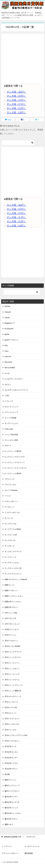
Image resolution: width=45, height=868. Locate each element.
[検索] (18, 143)
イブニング (9, 401)
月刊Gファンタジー (12, 629)
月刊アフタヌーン (11, 641)
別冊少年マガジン (11, 607)
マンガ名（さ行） (16, 100)
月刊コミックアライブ (13, 652)
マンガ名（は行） (16, 112)
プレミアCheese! (11, 490)
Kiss (6, 345)
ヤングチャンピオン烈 (13, 568)
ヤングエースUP (11, 535)
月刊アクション (10, 635)
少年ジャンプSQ (11, 613)
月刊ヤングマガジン (12, 741)
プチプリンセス (10, 485)
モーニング (9, 518)
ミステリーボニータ (12, 512)
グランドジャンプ (11, 412)
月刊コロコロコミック (13, 696)
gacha (7, 334)
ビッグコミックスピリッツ (15, 462)
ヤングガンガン (10, 540)
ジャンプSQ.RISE (11, 435)
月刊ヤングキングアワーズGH (16, 735)
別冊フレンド (10, 585)
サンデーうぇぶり (11, 423)
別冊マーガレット (11, 590)
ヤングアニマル (10, 524)
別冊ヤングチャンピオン (14, 596)
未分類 (7, 774)
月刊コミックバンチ (12, 674)
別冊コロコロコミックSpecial (16, 579)
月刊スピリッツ (10, 713)
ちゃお (7, 373)
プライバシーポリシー (10, 853)
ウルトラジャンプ (11, 407)
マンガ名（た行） (16, 104)
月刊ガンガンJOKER (12, 646)
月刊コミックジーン (12, 663)
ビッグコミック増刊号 (13, 473)
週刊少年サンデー (11, 797)
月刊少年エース (10, 746)
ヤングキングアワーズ (13, 552)
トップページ (7, 846)
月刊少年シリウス (11, 763)
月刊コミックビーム (12, 680)
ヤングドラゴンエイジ (13, 574)
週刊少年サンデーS (12, 802)
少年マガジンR (10, 618)
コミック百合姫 (10, 418)
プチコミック (10, 479)
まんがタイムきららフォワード (16, 390)
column (7, 318)
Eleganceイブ (10, 323)
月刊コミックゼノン (12, 669)
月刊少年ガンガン (11, 752)
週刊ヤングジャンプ (12, 786)
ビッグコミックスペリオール (15, 468)
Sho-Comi (8, 362)
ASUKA (7, 306)
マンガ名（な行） (16, 108)
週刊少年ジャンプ (11, 808)
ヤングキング (10, 546)
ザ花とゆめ (9, 429)
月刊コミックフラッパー (14, 685)
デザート (8, 446)
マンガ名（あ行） (16, 92)
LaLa (6, 351)
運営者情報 (29, 853)
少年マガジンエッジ (12, 624)
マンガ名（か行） (16, 96)
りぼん (7, 395)
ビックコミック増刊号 (13, 451)
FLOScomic (9, 329)
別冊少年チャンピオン (13, 602)
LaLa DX (8, 357)
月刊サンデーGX (11, 707)
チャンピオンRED (11, 440)
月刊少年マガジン (11, 769)
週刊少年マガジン (11, 819)
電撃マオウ (9, 824)
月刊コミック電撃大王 (13, 691)
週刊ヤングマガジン (12, 791)
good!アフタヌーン (12, 340)
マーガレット (10, 507)
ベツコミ (8, 496)
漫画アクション (10, 780)
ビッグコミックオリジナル (15, 457)
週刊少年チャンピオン (13, 813)
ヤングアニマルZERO (13, 529)
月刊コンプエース (11, 702)
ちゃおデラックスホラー (14, 379)
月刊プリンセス (10, 730)
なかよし (8, 384)
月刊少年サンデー (11, 758)
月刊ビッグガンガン (12, 724)
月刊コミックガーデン (13, 657)
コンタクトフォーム (32, 846)
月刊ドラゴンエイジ (12, 719)
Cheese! (8, 312)
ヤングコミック (10, 557)
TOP (13, 837)
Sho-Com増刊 (10, 368)
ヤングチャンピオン (12, 563)
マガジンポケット (11, 501)
